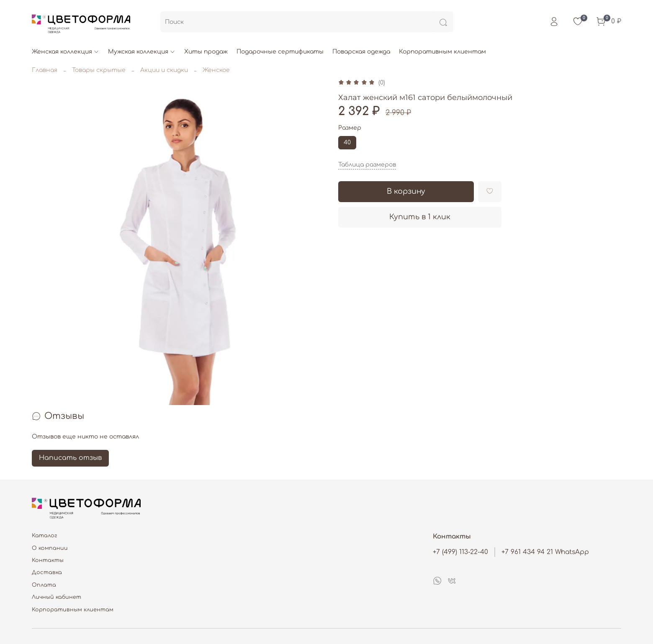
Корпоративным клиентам (442, 52)
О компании (50, 548)
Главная (45, 70)
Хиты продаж (206, 52)
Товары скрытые (99, 70)
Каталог (45, 536)
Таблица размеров (367, 165)
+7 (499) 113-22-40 (460, 552)
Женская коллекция (66, 52)
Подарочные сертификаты (280, 52)
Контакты (48, 560)
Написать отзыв (70, 458)
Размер (350, 128)
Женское (216, 70)
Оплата (44, 585)
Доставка (47, 572)
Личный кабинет (57, 597)
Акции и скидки (164, 70)
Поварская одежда (361, 52)
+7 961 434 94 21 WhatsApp (545, 552)
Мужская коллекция (142, 52)
